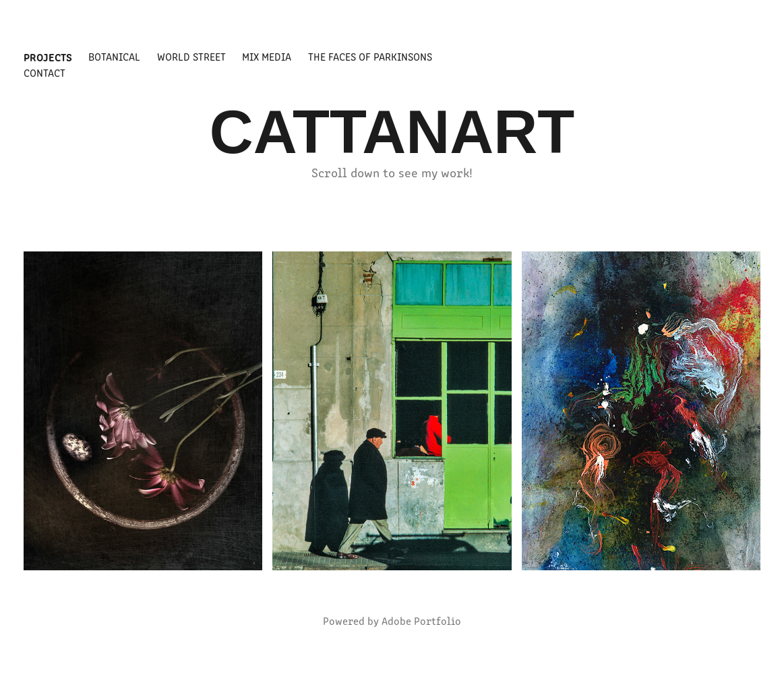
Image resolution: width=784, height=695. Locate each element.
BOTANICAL (114, 56)
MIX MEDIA (267, 56)
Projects (48, 57)
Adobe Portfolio (421, 621)
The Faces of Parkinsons (370, 56)
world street (191, 56)
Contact (44, 72)
